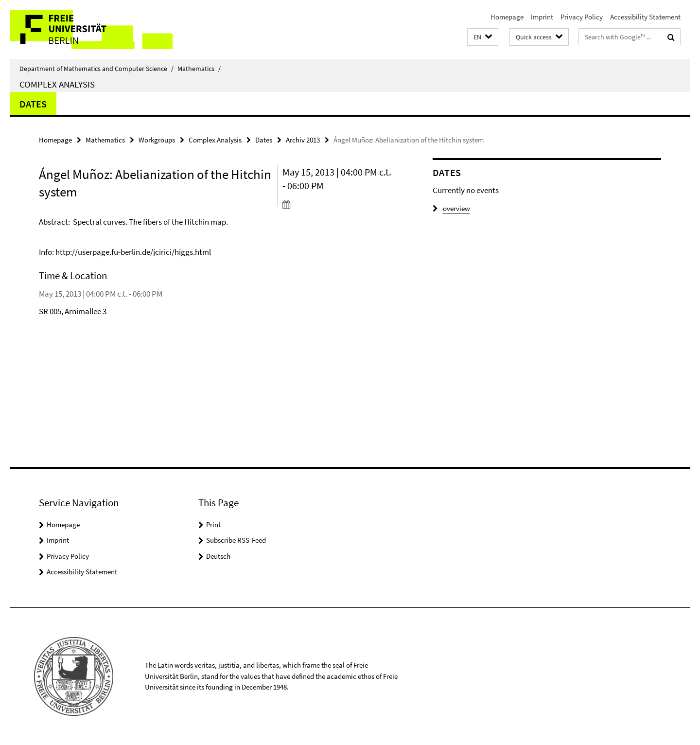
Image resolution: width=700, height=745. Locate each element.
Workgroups (157, 140)
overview (451, 208)
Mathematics (199, 69)
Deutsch (218, 556)
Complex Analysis (57, 84)
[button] (483, 37)
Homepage (507, 17)
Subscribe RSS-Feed (236, 540)
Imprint (542, 17)
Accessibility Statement (645, 17)
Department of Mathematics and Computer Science (96, 69)
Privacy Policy (582, 17)
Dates (33, 104)
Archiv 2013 (303, 140)
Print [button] (213, 524)
